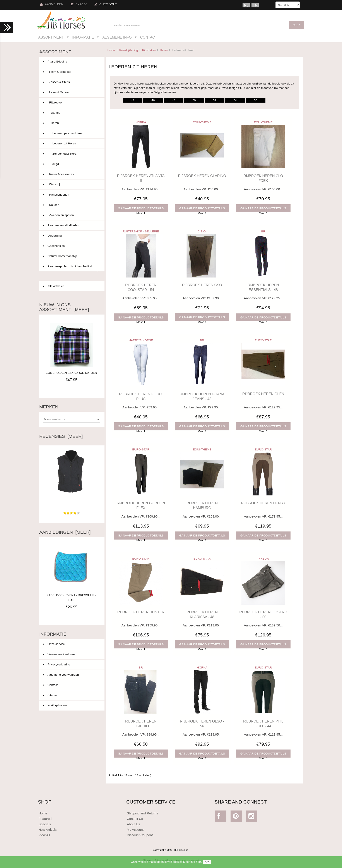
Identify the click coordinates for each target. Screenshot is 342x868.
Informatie (83, 37)
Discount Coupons (140, 835)
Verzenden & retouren (60, 654)
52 (215, 100)
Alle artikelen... (55, 286)
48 (174, 100)
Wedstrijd (71, 184)
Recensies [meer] (61, 436)
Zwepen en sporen (71, 215)
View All (44, 835)
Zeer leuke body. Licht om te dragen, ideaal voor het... (71, 499)
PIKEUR (263, 559)
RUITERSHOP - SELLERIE (141, 231)
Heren (164, 50)
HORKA (141, 122)
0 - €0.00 (79, 4)
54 (235, 100)
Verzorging (71, 236)
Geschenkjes (71, 246)
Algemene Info (117, 37)
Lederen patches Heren (71, 133)
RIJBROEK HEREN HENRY (263, 503)
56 (256, 100)
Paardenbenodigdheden (71, 225)
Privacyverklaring (57, 664)
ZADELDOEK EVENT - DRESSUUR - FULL (72, 595)
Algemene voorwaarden (61, 675)
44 (133, 100)
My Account (135, 830)
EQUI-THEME (202, 122)
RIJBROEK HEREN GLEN (263, 394)
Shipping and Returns (142, 813)
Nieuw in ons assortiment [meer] (64, 307)
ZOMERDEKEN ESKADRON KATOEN (72, 373)
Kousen (71, 205)
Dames (71, 113)
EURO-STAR (263, 340)
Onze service (54, 644)
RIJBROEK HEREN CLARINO (202, 176)
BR (263, 231)
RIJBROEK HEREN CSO (202, 285)
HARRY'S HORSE (141, 340)
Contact (149, 37)
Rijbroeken (149, 50)
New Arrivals (47, 830)
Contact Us (135, 819)
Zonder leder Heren (71, 154)
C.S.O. (202, 231)
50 (194, 100)
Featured (45, 819)
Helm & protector (71, 72)
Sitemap (51, 695)
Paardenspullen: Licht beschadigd (71, 268)
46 (153, 100)
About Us (133, 824)
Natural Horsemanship (71, 256)
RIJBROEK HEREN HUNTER (141, 612)
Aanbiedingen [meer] (65, 532)
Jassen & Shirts (71, 82)
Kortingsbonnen (56, 705)
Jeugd (71, 164)
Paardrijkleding (129, 50)
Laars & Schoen (71, 92)
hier (198, 863)
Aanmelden (52, 4)
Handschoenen (71, 195)
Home (111, 50)
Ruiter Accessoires (71, 174)
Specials (45, 824)
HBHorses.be (181, 850)
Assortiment (51, 37)
